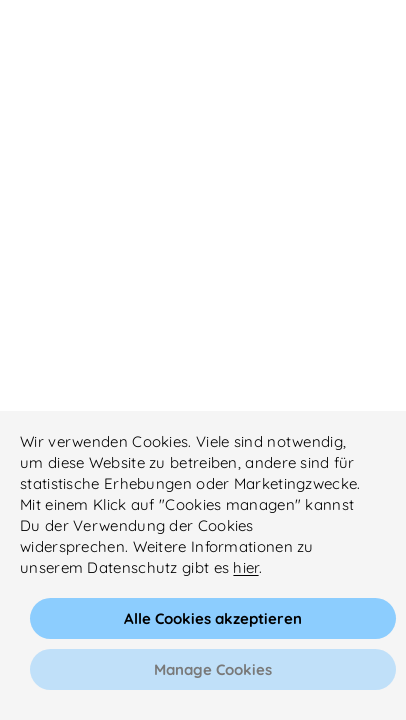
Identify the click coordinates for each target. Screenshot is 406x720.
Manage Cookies (213, 669)
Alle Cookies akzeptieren (213, 618)
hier (245, 567)
